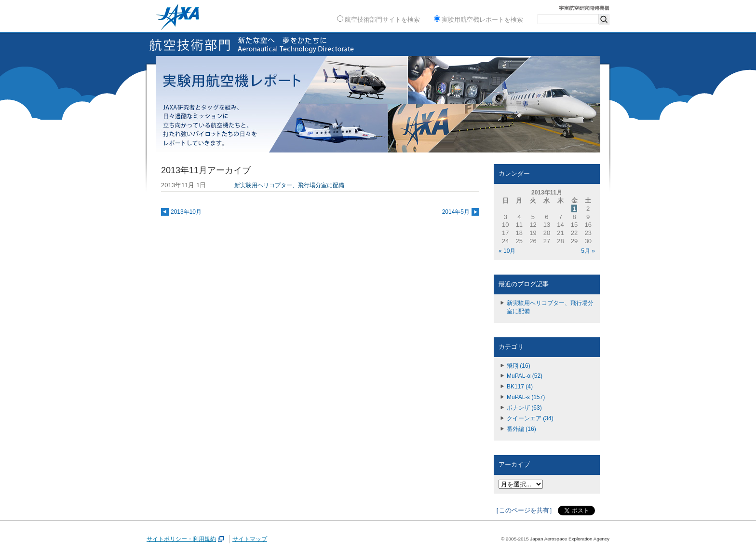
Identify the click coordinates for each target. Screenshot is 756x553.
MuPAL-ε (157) (526, 397)
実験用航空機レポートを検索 (479, 20)
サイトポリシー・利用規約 (185, 539)
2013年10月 (186, 212)
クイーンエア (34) (530, 418)
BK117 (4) (520, 387)
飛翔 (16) (519, 366)
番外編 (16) (521, 429)
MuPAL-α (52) (525, 376)
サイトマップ (250, 539)
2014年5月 (456, 212)
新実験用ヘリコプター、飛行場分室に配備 (550, 307)
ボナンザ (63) (524, 408)
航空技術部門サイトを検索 (378, 20)
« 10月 (507, 251)
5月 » (588, 251)
